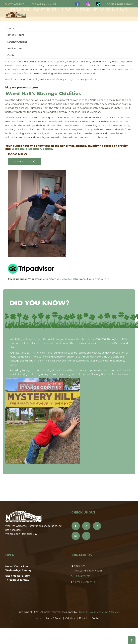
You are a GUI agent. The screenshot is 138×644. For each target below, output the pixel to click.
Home (11, 28)
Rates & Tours (16, 35)
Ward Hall (11, 118)
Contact (12, 55)
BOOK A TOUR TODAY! (120, 4)
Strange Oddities (17, 42)
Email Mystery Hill (45, 4)
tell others (74, 279)
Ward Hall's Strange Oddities (32, 149)
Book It (83, 618)
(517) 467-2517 (16, 4)
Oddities (70, 618)
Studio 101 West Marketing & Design (99, 612)
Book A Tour (15, 48)
